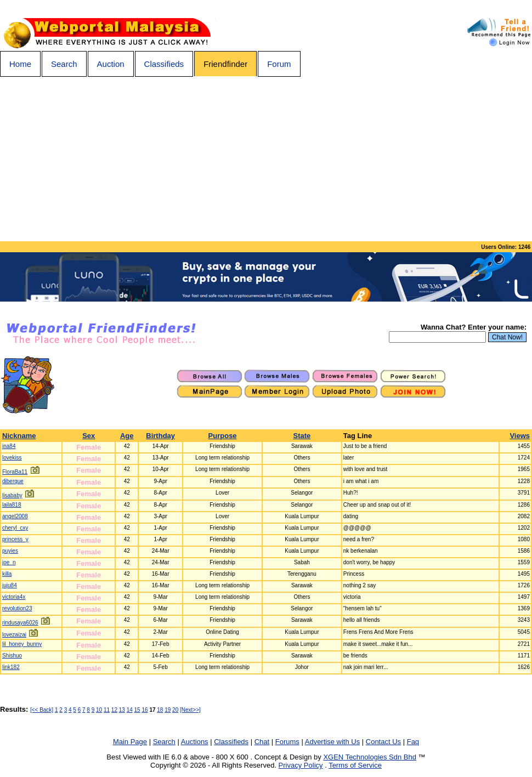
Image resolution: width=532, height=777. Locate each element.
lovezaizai (14, 635)
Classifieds (164, 64)
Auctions (195, 742)
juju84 (10, 585)
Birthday (160, 436)
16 (145, 710)
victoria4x (14, 597)
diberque (13, 481)
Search (64, 64)
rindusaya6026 (20, 623)
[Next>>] (190, 710)
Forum (279, 64)
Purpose (223, 436)
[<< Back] (42, 710)
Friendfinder (225, 64)
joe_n (9, 562)
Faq (413, 742)
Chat (262, 742)
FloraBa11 (15, 472)
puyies (10, 551)
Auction (111, 64)
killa (7, 574)
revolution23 (17, 608)
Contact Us (383, 742)
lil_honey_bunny (22, 644)
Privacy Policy (301, 765)
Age (127, 436)
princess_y (15, 539)
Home (20, 64)
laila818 (12, 505)
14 (130, 710)
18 (160, 710)
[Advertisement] (266, 159)
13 (122, 710)
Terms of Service (355, 765)
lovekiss (12, 458)
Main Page (130, 742)
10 (99, 710)
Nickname (19, 436)
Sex (89, 436)
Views (520, 436)
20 (175, 710)
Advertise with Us (332, 742)
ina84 (9, 446)
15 (137, 710)
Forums (287, 742)
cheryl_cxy (15, 528)
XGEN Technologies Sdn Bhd (370, 757)
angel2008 (15, 516)
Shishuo (12, 656)
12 (114, 710)
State (302, 436)
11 (107, 710)
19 (168, 710)
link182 (11, 667)
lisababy (12, 495)
